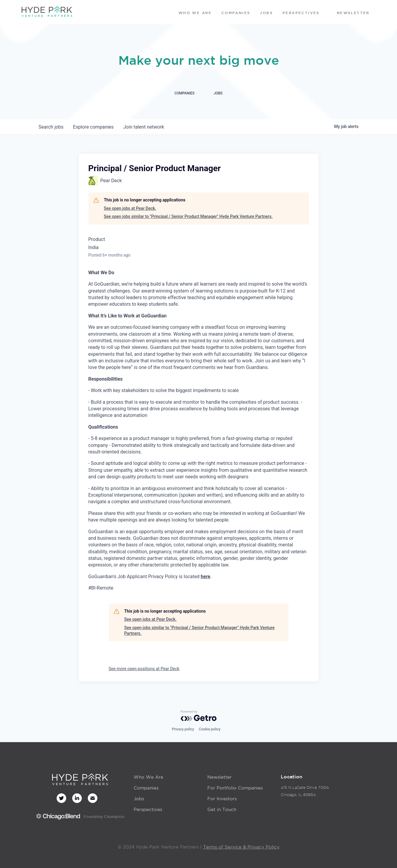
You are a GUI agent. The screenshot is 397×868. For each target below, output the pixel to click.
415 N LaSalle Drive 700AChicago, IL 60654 (305, 791)
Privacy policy (183, 729)
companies (93, 127)
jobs (51, 127)
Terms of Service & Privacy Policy (241, 847)
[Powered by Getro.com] (199, 716)
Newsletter (219, 777)
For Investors (222, 799)
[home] (47, 12)
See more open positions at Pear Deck (144, 669)
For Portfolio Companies (235, 788)
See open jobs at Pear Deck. (130, 208)
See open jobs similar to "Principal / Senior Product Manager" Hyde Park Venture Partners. (188, 216)
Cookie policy (210, 729)
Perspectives (148, 809)
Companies (146, 788)
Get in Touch (222, 809)
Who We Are (148, 777)
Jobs (139, 799)
